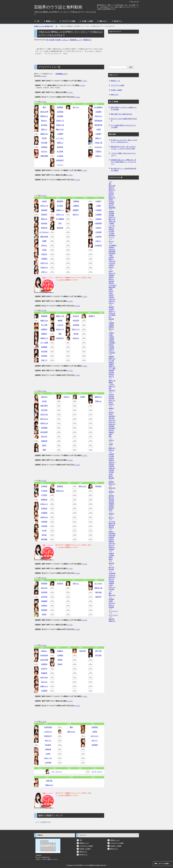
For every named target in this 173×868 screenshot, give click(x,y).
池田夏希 (60, 107)
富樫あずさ (98, 397)
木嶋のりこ (60, 210)
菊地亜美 (60, 201)
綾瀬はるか (44, 134)
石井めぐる (60, 121)
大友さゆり (98, 116)
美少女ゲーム (118, 21)
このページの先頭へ (164, 864)
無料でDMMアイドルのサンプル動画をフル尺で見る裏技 (124, 108)
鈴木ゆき (76, 338)
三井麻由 (60, 655)
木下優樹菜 (60, 219)
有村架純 (44, 147)
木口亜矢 (60, 206)
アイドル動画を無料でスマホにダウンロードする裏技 (123, 126)
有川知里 (44, 143)
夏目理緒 (44, 539)
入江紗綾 (60, 156)
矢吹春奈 (48, 745)
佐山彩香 (44, 351)
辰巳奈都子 (44, 432)
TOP (38, 21)
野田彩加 (98, 486)
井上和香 (60, 151)
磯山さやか (60, 129)
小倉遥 (98, 129)
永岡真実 (44, 486)
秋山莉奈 (44, 125)
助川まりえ (76, 329)
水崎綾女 (60, 651)
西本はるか (60, 491)
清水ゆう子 (60, 329)
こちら (44, 76)
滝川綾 (44, 401)
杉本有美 (76, 321)
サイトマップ (135, 2)
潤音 (60, 334)
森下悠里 (98, 655)
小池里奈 (98, 210)
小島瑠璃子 (98, 223)
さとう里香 (44, 343)
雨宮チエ (44, 129)
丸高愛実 (44, 691)
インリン (60, 165)
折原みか (98, 156)
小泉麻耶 (98, 215)
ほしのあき (98, 583)
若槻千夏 (49, 781)
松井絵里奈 (44, 655)
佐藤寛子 (44, 334)
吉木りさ (95, 740)
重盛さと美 (60, 316)
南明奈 (60, 660)
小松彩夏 (98, 232)
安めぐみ (48, 740)
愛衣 (44, 107)
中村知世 (44, 526)
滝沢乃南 (44, 410)
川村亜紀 (44, 259)
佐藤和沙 (44, 329)
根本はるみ (83, 486)
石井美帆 (60, 116)
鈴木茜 (76, 334)
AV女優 (52, 40)
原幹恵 (44, 614)
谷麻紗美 (44, 441)
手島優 (83, 397)
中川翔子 (44, 495)
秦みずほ (44, 588)
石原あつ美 (60, 125)
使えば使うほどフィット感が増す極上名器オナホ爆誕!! (123, 169)
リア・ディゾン (57, 772)
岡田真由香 (98, 121)
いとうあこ (60, 138)
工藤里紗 (76, 206)
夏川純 (44, 535)
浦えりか (76, 107)
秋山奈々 (44, 121)
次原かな (67, 397)
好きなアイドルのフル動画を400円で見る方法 (124, 120)
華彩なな (44, 219)
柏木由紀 (44, 223)
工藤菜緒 (76, 201)
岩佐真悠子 (60, 160)
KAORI (44, 201)
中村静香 (44, 522)
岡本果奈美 (98, 125)
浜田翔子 (44, 606)
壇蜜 (44, 450)
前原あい (44, 651)
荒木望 (44, 138)
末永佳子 (76, 316)
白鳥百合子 (60, 338)
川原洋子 (44, 254)
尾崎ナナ (98, 138)
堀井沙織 (98, 592)
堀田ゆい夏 (98, 588)
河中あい (44, 245)
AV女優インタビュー (62, 40)
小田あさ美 (98, 143)
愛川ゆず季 (44, 112)
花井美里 (44, 592)
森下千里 (98, 651)
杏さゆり (44, 151)
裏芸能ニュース (51, 21)
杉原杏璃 (76, 325)
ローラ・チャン (97, 772)
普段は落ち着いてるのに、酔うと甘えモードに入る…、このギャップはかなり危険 (123, 148)
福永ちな (76, 583)
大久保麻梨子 (98, 107)
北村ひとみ (60, 215)
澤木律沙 (44, 356)
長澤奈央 (44, 508)
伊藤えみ (60, 143)
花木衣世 (44, 597)
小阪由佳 (98, 219)
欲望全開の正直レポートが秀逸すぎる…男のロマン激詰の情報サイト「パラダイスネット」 (123, 162)
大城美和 (98, 112)
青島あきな (44, 116)
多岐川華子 (44, 406)
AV (47, 40)
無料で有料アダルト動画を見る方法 (121, 114)
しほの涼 (60, 325)
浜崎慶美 (44, 601)
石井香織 (60, 112)
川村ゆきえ (44, 268)
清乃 (60, 223)
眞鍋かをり (44, 686)
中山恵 (44, 530)
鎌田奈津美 (44, 237)
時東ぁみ (98, 401)
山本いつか (48, 758)
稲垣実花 (60, 147)
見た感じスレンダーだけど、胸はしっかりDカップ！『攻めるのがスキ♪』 (124, 141)
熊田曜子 (76, 210)
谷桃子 (44, 445)
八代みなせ (48, 732)
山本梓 (48, 754)
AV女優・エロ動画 (87, 21)
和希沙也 (44, 228)
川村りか (44, 272)
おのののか (98, 147)
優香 (71, 727)
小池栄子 (98, 201)
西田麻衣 (60, 486)
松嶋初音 (44, 673)
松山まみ (44, 682)
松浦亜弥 (44, 664)
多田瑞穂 (44, 428)
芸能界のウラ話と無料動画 (58, 7)
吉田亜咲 (95, 745)
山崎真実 (48, 749)
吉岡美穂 (95, 727)
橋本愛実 (44, 583)
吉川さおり (95, 736)
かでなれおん (44, 232)
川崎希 (44, 241)
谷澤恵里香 (48, 727)
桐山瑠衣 (60, 228)
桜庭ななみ (44, 321)
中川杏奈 (44, 491)
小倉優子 (98, 134)
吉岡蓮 (95, 732)
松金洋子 (44, 669)
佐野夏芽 (44, 347)
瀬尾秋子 (92, 316)
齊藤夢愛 (44, 316)
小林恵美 (98, 237)
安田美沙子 (48, 736)
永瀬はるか (44, 517)
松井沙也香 (44, 660)
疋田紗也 (60, 583)
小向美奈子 (98, 245)
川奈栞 (44, 250)
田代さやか (44, 419)
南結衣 (60, 664)
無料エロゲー (103, 21)
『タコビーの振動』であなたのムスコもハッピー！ (123, 154)
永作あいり (44, 504)
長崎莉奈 (44, 500)
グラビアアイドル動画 (69, 21)
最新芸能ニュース (76, 40)
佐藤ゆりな (44, 338)
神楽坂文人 (87, 40)
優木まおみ (71, 732)
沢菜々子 (44, 360)
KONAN (98, 228)
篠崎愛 (60, 321)
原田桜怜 (44, 610)
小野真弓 (98, 151)
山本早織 (48, 763)
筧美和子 (44, 215)
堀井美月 (98, 597)
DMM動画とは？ (61, 74)
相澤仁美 (111, 188)
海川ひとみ (44, 206)
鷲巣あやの (49, 785)
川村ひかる (44, 263)
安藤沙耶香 (44, 156)
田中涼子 (44, 437)
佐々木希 (44, 325)
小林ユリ (98, 241)
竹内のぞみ (44, 414)
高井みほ (44, 397)
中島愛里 (44, 513)
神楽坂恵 (44, 210)
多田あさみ (44, 423)
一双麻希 (60, 134)
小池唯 (98, 206)
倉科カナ (76, 215)
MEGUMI (83, 651)
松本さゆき (44, 677)
